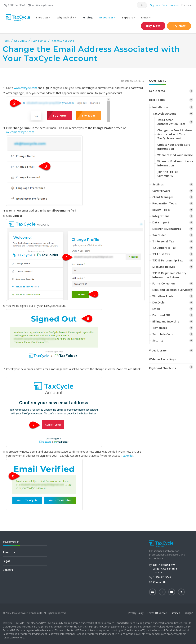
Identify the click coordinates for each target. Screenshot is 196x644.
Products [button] (42, 17)
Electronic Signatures (167, 229)
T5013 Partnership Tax (168, 260)
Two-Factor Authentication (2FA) (171, 122)
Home (6, 41)
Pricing (88, 17)
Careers (8, 570)
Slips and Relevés (164, 267)
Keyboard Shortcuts (163, 368)
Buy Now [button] (153, 26)
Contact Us (159, 582)
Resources (20, 41)
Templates (160, 328)
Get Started (157, 91)
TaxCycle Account (62, 41)
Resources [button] (106, 17)
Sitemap (175, 613)
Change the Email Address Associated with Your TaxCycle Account (175, 134)
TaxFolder (127, 456)
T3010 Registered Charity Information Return (169, 275)
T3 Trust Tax (161, 254)
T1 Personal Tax (163, 241)
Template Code (163, 334)
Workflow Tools (163, 296)
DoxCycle (158, 302)
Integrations (161, 216)
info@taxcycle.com (40, 5)
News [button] (145, 17)
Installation (160, 107)
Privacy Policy (136, 613)
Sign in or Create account (164, 5)
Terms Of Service (157, 613)
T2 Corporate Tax (164, 248)
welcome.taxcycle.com (20, 132)
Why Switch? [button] (66, 17)
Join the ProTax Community (168, 174)
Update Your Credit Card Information (174, 147)
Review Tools (161, 210)
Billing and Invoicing (166, 321)
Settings (158, 184)
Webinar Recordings (162, 359)
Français (186, 5)
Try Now (179, 26)
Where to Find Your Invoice (175, 155)
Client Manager (163, 197)
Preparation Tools (165, 203)
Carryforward (161, 191)
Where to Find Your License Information (175, 163)
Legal (6, 561)
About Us (9, 552)
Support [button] (127, 17)
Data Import (161, 222)
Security (158, 340)
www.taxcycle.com (25, 88)
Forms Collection (164, 283)
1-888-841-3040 (15, 5)
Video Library (158, 350)
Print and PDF (161, 315)
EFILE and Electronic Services (171, 290)
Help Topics (39, 41)
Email (156, 309)
